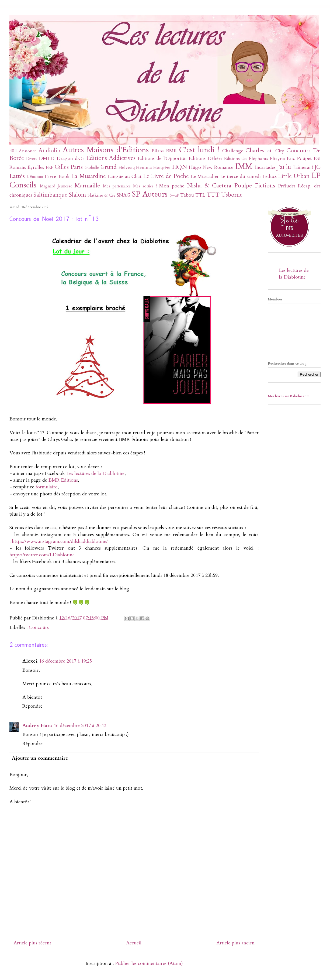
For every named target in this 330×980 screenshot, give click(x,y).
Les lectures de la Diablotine (95, 473)
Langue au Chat (125, 177)
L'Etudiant (35, 177)
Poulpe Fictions (255, 186)
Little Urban (294, 176)
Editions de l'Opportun (162, 158)
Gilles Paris (69, 167)
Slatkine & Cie (102, 195)
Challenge (233, 151)
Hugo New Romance (211, 167)
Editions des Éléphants (246, 159)
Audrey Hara (37, 726)
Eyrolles (36, 167)
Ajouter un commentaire (40, 758)
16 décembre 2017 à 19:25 (65, 661)
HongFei (162, 167)
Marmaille (87, 186)
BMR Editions (63, 480)
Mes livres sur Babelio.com (289, 396)
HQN (180, 167)
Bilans (158, 151)
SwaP (174, 195)
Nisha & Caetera (209, 186)
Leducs (270, 177)
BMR (171, 151)
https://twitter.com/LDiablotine (42, 555)
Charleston (259, 151)
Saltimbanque (50, 195)
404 (13, 151)
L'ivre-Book (57, 177)
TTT (213, 195)
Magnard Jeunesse (56, 186)
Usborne (232, 195)
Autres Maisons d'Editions (106, 150)
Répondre (32, 706)
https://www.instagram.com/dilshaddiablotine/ (60, 541)
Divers (32, 159)
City (280, 151)
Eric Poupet (299, 158)
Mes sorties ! (145, 186)
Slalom (77, 195)
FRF (50, 167)
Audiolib (49, 151)
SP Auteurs (150, 194)
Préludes (287, 186)
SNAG (124, 195)
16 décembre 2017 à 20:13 (80, 726)
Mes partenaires (117, 186)
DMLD (47, 158)
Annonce (28, 151)
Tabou (187, 195)
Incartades (265, 167)
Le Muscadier (205, 177)
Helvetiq (127, 167)
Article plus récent (32, 943)
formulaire (46, 487)
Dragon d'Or (70, 158)
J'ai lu (284, 167)
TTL (200, 195)
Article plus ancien (235, 943)
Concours (298, 151)
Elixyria (277, 159)
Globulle (92, 168)
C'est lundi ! (199, 150)
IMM (244, 166)
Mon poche (172, 186)
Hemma (144, 167)
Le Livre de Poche (166, 176)
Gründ (109, 167)
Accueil (134, 943)
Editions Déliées (205, 158)
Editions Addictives (111, 158)
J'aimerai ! (303, 167)
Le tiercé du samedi (240, 177)
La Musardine (88, 176)
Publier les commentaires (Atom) (149, 963)
